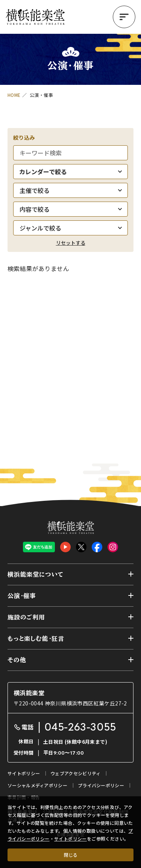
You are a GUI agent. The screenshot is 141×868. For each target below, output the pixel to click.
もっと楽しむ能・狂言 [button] (36, 639)
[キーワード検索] (70, 153)
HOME (14, 95)
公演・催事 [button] (22, 596)
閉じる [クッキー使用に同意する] (71, 855)
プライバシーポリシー (101, 785)
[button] (124, 17)
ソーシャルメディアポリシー (37, 785)
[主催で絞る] (70, 190)
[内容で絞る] (70, 209)
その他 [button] (17, 660)
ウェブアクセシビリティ (75, 773)
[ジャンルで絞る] (70, 228)
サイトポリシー (70, 839)
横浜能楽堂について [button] (36, 574)
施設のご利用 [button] (26, 617)
